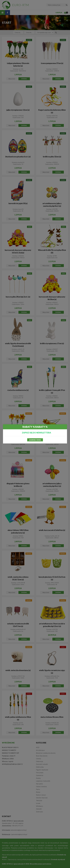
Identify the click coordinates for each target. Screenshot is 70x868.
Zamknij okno (35, 440)
